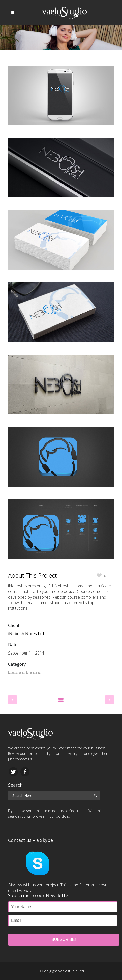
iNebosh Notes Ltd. (26, 634)
